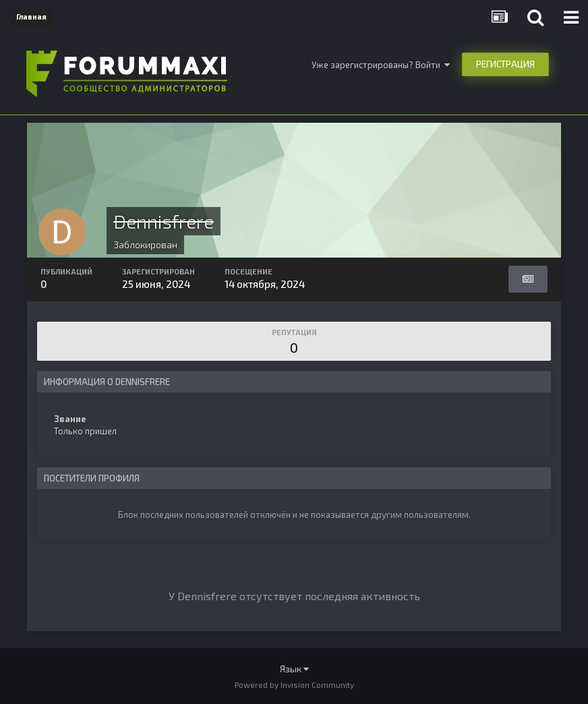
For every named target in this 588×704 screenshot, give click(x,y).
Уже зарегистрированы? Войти (381, 65)
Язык (294, 669)
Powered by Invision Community (294, 684)
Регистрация (505, 64)
